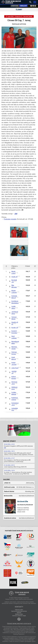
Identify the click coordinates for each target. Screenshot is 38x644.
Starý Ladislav (14, 337)
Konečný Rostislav (14, 332)
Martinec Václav (14, 348)
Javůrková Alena (15, 313)
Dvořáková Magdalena (15, 302)
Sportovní (15, 6)
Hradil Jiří (14, 277)
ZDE (16, 214)
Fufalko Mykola (14, 393)
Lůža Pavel (15, 368)
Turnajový (23, 6)
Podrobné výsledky (10, 219)
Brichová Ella (23, 501)
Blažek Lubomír (14, 291)
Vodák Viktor (13, 307)
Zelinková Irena (14, 388)
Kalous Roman (14, 377)
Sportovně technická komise (19, 611)
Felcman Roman (14, 353)
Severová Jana (14, 383)
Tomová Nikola (14, 318)
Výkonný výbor (19, 610)
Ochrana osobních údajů (19, 616)
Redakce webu (19, 614)
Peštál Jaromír (14, 364)
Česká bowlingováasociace (22, 593)
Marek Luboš (13, 272)
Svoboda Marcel (14, 297)
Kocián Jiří (15, 327)
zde (5, 448)
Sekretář (19, 613)
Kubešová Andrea (15, 399)
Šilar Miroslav (14, 286)
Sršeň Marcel (14, 358)
